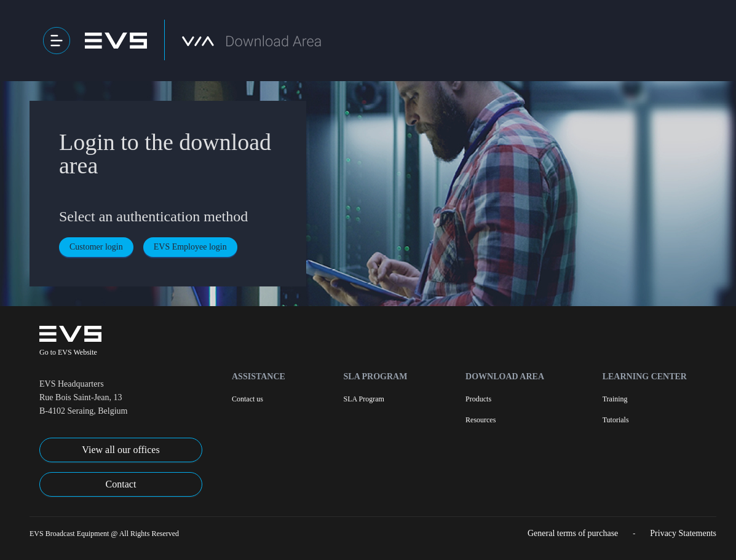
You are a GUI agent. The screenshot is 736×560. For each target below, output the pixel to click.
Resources (481, 420)
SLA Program (376, 377)
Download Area (505, 377)
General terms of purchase (573, 533)
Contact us (247, 399)
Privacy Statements (683, 533)
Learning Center (645, 377)
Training (615, 399)
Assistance (259, 377)
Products (478, 399)
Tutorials (616, 420)
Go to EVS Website (68, 352)
